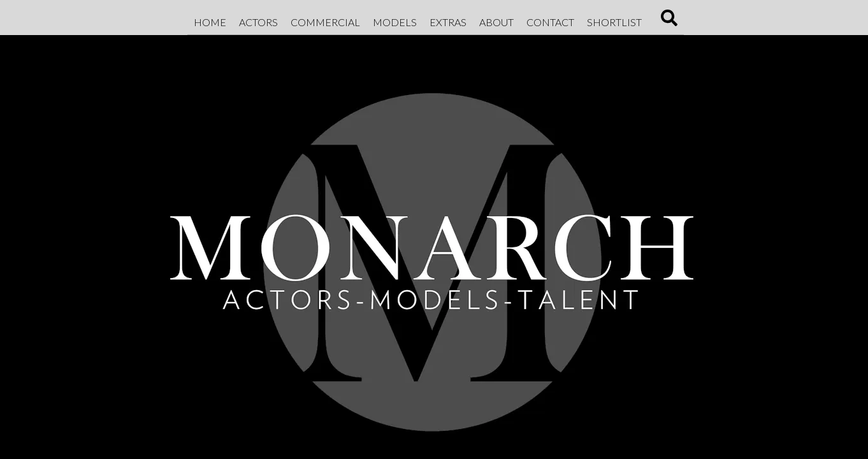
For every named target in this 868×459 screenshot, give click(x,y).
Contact (550, 22)
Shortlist (614, 22)
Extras (448, 22)
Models (395, 22)
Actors (258, 22)
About (496, 22)
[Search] (669, 22)
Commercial (325, 22)
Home (210, 22)
